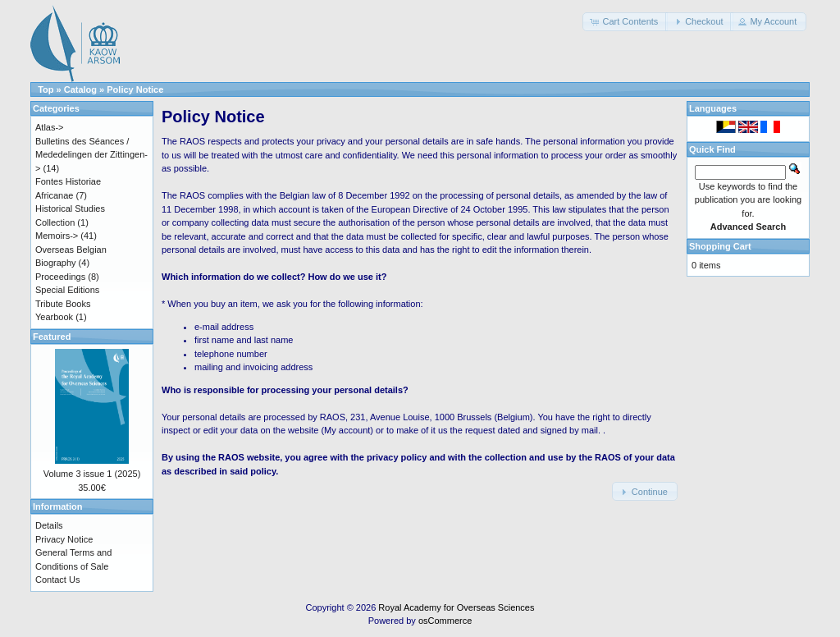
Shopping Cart (720, 246)
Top (46, 89)
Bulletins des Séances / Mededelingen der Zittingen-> (91, 155)
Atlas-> (50, 127)
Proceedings (60, 277)
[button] (625, 22)
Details (49, 525)
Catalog (80, 89)
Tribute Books (63, 304)
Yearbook (54, 317)
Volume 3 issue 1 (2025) (92, 474)
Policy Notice (135, 89)
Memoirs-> (57, 236)
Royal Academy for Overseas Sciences (456, 607)
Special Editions (67, 290)
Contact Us (57, 580)
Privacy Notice (64, 539)
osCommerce (445, 621)
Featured (52, 337)
